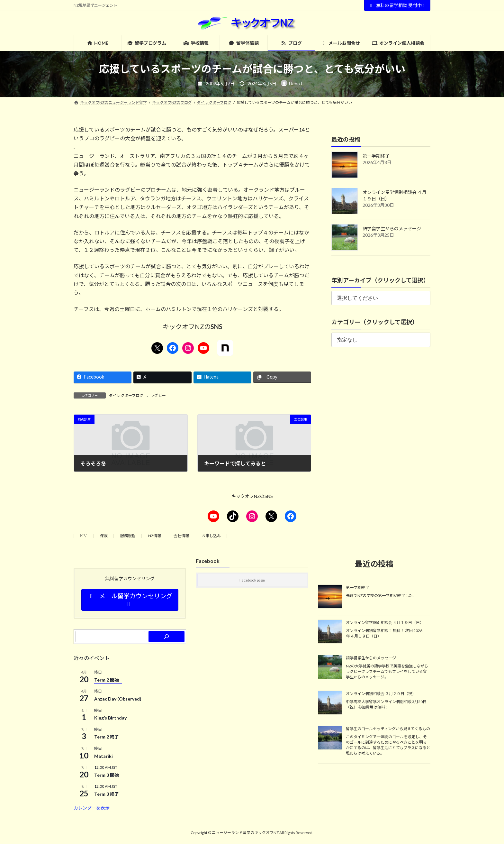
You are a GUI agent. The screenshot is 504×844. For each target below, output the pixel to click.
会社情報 (181, 536)
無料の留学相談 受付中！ (397, 5)
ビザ (84, 536)
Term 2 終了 (107, 737)
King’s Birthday (110, 718)
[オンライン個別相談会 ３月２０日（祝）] (330, 703)
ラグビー (158, 395)
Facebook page (252, 580)
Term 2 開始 (107, 680)
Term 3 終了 (107, 794)
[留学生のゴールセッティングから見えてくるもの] (330, 738)
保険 (104, 536)
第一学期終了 (376, 156)
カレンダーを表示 (92, 808)
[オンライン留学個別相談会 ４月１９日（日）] (330, 632)
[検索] (166, 637)
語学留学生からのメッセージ (392, 229)
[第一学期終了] (330, 597)
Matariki (104, 756)
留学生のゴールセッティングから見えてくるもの (388, 729)
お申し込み (211, 536)
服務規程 (128, 536)
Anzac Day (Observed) (118, 699)
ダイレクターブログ (126, 395)
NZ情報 (155, 536)
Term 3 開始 (107, 775)
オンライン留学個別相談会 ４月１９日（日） (385, 623)
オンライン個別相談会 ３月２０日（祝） (381, 694)
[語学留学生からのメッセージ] (330, 667)
